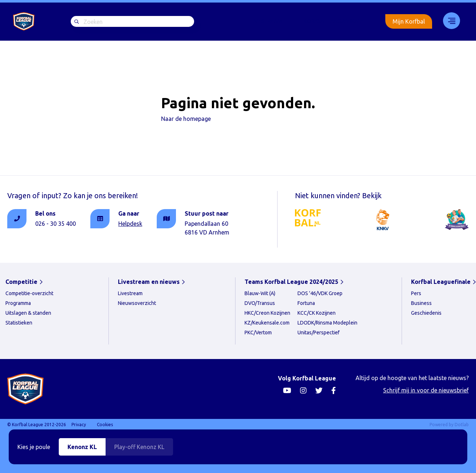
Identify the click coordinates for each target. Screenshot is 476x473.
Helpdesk (130, 224)
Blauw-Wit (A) (260, 293)
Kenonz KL (82, 447)
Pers (416, 293)
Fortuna (306, 303)
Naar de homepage (186, 119)
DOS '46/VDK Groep (320, 293)
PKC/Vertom (258, 333)
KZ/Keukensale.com (267, 323)
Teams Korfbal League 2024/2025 (291, 282)
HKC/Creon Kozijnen (267, 313)
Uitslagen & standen (28, 313)
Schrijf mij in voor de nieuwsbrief (426, 390)
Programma (18, 303)
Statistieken (19, 323)
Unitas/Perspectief (319, 333)
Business (421, 303)
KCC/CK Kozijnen (317, 313)
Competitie (21, 282)
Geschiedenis (426, 313)
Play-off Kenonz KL (139, 447)
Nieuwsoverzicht (137, 303)
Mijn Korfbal (409, 21)
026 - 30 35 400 (56, 224)
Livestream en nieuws (149, 282)
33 (449, 21)
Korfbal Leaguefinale (334, 21)
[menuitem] (266, 21)
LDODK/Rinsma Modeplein (327, 323)
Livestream (266, 21)
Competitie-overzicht (29, 293)
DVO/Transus (260, 303)
